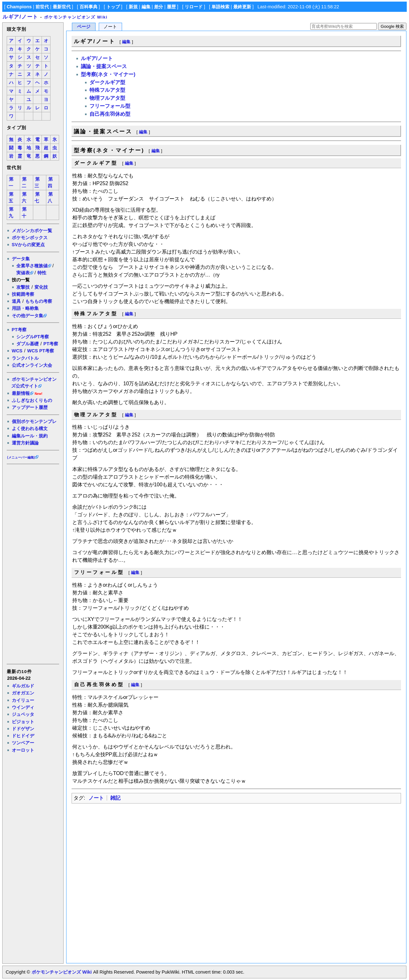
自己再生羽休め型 (110, 114)
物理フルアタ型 (107, 98)
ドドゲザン (23, 729)
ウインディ (23, 707)
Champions (19, 7)
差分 (158, 7)
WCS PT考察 (41, 351)
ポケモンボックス (30, 238)
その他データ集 (27, 316)
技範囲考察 (23, 294)
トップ (113, 7)
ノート (96, 798)
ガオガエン (23, 693)
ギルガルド (23, 686)
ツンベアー (23, 743)
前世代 (42, 7)
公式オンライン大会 (32, 365)
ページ (84, 27)
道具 (16, 301)
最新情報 (21, 393)
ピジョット (23, 722)
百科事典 (89, 7)
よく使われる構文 (30, 428)
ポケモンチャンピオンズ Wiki (76, 17)
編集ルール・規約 (30, 436)
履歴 (171, 7)
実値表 (23, 273)
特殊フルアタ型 (107, 90)
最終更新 (242, 7)
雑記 (115, 798)
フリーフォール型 (110, 106)
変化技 (41, 287)
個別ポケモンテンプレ (34, 421)
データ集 (21, 259)
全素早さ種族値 (32, 266)
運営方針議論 (25, 443)
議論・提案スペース (104, 66)
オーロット (23, 750)
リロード (194, 7)
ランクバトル (25, 358)
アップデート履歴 (30, 407)
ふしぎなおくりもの (32, 400)
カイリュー (23, 700)
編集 (146, 7)
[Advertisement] (33, 564)
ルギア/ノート (20, 17)
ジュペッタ (23, 714)
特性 (42, 273)
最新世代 (62, 7)
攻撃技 (23, 287)
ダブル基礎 (27, 344)
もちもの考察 (39, 301)
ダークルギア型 (107, 82)
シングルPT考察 (33, 337)
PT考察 (19, 330)
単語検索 (220, 7)
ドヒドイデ (23, 736)
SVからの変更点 (28, 245)
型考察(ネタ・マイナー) (108, 74)
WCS (17, 351)
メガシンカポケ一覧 (32, 231)
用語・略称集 (25, 308)
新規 (133, 7)
